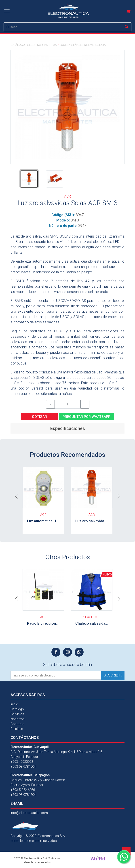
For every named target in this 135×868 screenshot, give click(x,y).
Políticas (17, 729)
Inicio (14, 704)
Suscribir (113, 675)
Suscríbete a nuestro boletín (67, 665)
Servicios (17, 714)
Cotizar (39, 417)
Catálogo (18, 45)
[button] (16, 496)
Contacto (17, 724)
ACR (67, 196)
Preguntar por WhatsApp (86, 417)
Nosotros (18, 719)
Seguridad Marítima (42, 45)
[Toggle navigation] (7, 11)
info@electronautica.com (29, 813)
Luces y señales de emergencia (83, 45)
